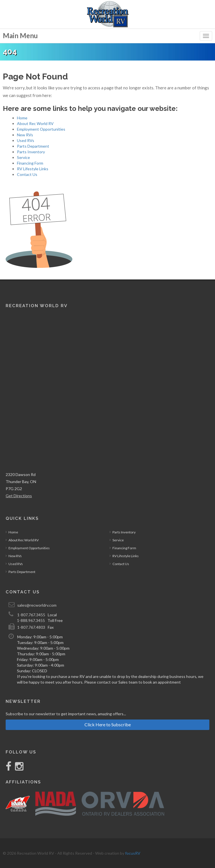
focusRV (133, 853)
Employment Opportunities (41, 129)
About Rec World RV (35, 123)
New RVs (25, 135)
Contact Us (27, 174)
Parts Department (33, 146)
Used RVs (26, 140)
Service (23, 157)
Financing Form (30, 163)
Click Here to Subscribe (108, 724)
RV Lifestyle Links (33, 169)
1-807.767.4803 (31, 627)
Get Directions (19, 496)
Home (22, 118)
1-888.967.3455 (31, 620)
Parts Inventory (31, 152)
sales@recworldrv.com (37, 605)
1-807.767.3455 (31, 615)
